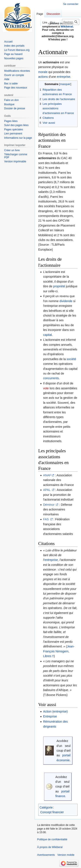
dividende (66, 301)
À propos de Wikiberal (50, 847)
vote (46, 388)
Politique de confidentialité (52, 839)
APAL (47, 490)
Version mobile (66, 855)
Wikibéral (67, 27)
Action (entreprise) (55, 711)
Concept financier (52, 812)
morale (43, 72)
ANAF (47, 475)
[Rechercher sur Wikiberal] (71, 22)
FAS (46, 519)
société (71, 359)
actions (43, 77)
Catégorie (46, 807)
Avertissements (46, 855)
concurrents (51, 378)
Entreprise (50, 716)
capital (47, 335)
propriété (59, 286)
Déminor (49, 505)
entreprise (64, 77)
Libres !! (48, 656)
